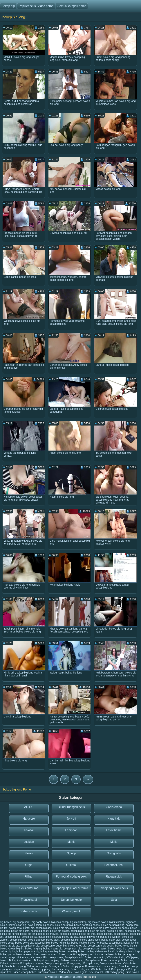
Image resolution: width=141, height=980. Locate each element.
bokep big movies (48, 934)
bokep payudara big (28, 951)
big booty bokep (41, 922)
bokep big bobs (81, 928)
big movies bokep (98, 922)
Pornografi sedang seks (71, 877)
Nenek (29, 853)
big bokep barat (22, 922)
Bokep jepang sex (125, 954)
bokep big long (29, 934)
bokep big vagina (89, 937)
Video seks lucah (105, 951)
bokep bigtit (53, 940)
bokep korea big (77, 946)
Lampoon (71, 830)
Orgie (29, 865)
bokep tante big (68, 951)
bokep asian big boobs (41, 925)
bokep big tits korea (49, 937)
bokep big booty (40, 931)
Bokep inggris (119, 969)
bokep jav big (131, 943)
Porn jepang (75, 963)
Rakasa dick (114, 877)
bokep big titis (13, 937)
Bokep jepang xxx (83, 954)
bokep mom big (73, 949)
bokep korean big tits (12, 949)
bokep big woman (110, 937)
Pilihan (29, 877)
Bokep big (8, 6)
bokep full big (42, 943)
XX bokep (36, 957)
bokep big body (100, 928)
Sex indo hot (96, 972)
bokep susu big (49, 951)
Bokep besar (93, 960)
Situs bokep (132, 972)
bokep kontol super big (54, 946)
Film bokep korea (53, 957)
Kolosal (29, 830)
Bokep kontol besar (111, 963)
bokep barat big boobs (87, 925)
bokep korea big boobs (101, 946)
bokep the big (86, 951)
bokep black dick (111, 940)
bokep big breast (60, 931)
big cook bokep (60, 922)
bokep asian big (17, 925)
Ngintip (71, 853)
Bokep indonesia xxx (21, 960)
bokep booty (7, 943)
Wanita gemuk (71, 911)
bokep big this (87, 934)
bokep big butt (79, 931)
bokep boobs (129, 940)
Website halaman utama (65, 977)
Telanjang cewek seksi (114, 888)
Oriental (71, 865)
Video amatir (29, 911)
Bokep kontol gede (55, 963)
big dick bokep (78, 922)
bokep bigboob (36, 940)
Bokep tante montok (32, 963)
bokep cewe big (24, 943)
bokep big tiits (104, 934)
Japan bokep (22, 969)
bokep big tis (121, 934)
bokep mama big (53, 949)
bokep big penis (69, 934)
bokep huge (115, 943)
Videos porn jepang (73, 960)
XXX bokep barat (100, 969)
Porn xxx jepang (110, 960)
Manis (71, 842)
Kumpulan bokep (48, 972)
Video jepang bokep (25, 972)
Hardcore (29, 819)
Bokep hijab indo (74, 957)
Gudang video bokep (128, 951)
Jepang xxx (55, 966)
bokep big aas (44, 928)
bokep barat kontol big (21, 928)
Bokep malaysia (80, 969)
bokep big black (62, 928)
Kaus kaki (114, 819)
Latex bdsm (114, 830)
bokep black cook (90, 940)
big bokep (6, 922)
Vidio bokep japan (74, 966)
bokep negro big (117, 949)
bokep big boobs (119, 928)
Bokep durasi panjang (47, 960)
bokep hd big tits (60, 943)
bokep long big (34, 949)
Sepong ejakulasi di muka (71, 888)
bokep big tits (29, 937)
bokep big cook (97, 931)
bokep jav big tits (10, 946)
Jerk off (71, 819)
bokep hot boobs (98, 943)
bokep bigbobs (18, 940)
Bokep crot (127, 960)
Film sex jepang (60, 969)
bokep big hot (132, 931)
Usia (114, 900)
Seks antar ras (29, 888)
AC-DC (29, 807)
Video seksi (66, 972)
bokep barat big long (113, 925)
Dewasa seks (24, 954)
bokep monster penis (95, 949)
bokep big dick (115, 931)
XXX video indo (115, 957)
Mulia (114, 842)
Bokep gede (81, 972)
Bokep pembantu (95, 957)
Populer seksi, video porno (36, 6)
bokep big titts (70, 937)
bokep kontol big (30, 946)
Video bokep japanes (45, 954)
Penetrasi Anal (114, 865)
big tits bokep (117, 922)
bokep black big (70, 940)
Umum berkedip (71, 900)
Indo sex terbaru (104, 954)
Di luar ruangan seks (71, 807)
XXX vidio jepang (114, 972)
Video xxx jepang (37, 966)
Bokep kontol (91, 963)
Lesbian (29, 842)
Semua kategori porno (72, 6)
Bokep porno (7, 954)
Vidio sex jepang (41, 969)
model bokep (8, 957)
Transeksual (29, 900)
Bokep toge (65, 954)
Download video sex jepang (101, 966)
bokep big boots (20, 931)
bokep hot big (79, 943)
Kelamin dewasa (9, 963)
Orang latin (114, 853)
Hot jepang (23, 957)
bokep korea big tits (126, 946)
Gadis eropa (114, 807)
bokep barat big (64, 925)
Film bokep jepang (15, 966)
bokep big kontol (9, 934)
